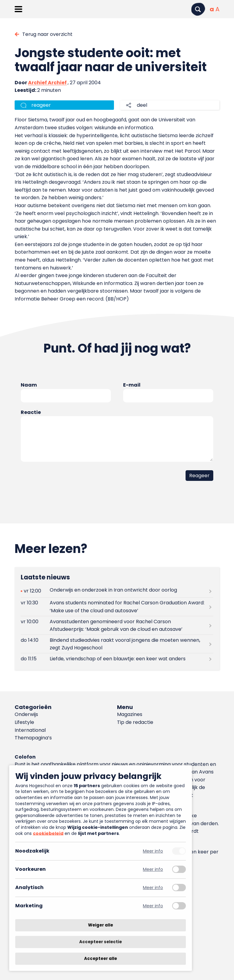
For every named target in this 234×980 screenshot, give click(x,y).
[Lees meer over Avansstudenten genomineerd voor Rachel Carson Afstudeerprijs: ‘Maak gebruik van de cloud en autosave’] (117, 625)
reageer (41, 105)
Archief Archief (47, 83)
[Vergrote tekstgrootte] (217, 9)
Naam (29, 385)
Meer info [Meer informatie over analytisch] (153, 888)
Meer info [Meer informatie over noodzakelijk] (153, 851)
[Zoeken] (198, 9)
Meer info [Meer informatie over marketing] (153, 906)
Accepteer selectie (101, 942)
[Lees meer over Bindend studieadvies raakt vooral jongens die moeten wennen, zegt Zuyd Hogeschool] (117, 644)
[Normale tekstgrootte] (212, 9)
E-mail (132, 385)
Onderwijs (26, 714)
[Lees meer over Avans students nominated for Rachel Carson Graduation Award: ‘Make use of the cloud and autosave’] (117, 607)
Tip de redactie (135, 722)
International (30, 730)
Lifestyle (24, 722)
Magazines (130, 714)
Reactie (31, 412)
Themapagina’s (33, 738)
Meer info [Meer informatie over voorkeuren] (153, 869)
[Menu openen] (18, 9)
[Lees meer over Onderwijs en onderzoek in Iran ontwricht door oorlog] (117, 591)
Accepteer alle (101, 959)
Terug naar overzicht (47, 34)
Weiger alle (101, 925)
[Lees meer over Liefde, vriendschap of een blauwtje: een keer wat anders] (117, 659)
